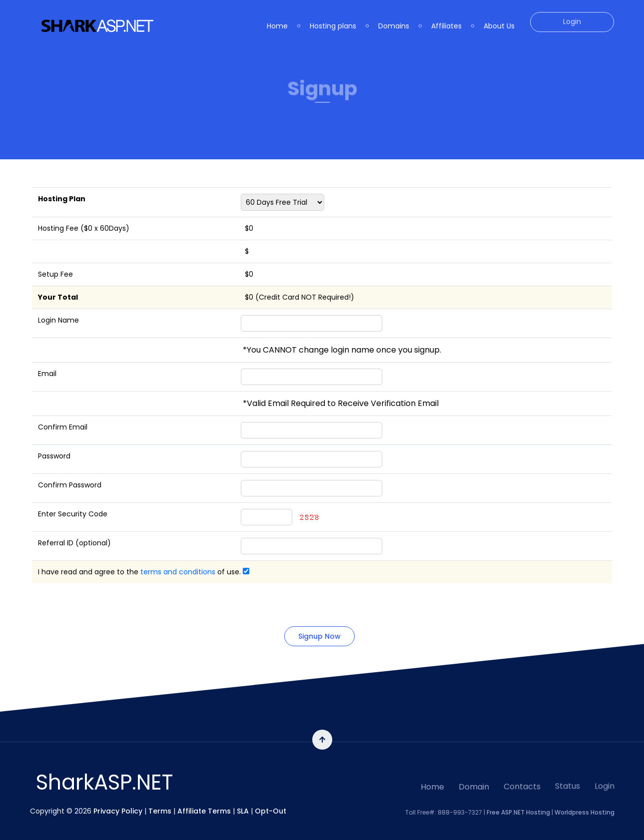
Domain (474, 771)
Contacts (522, 768)
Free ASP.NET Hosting (518, 804)
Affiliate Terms (204, 803)
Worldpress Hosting (585, 804)
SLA (243, 803)
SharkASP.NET (104, 782)
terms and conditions (178, 572)
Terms (160, 803)
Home (432, 775)
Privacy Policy (118, 803)
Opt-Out (271, 803)
